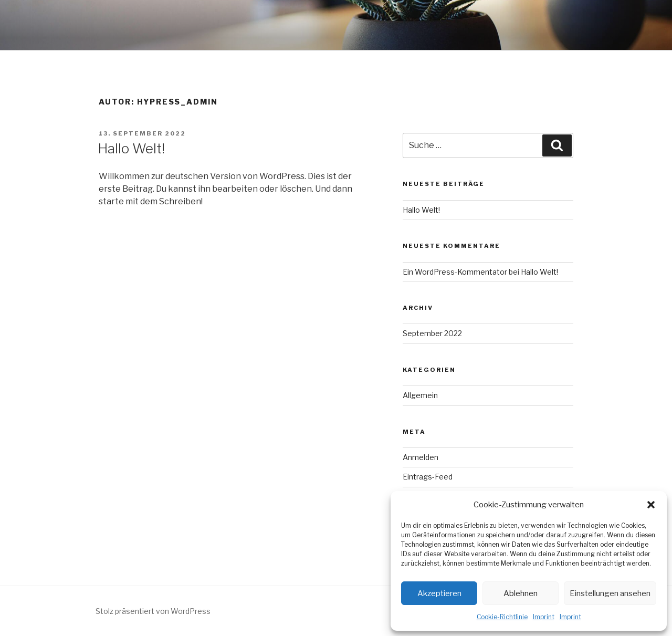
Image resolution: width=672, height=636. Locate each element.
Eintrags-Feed (428, 477)
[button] (651, 505)
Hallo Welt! (131, 148)
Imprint (544, 617)
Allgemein (420, 395)
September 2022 (432, 333)
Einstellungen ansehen (610, 593)
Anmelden (421, 457)
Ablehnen (521, 593)
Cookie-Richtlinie (502, 617)
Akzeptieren (439, 593)
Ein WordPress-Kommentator (455, 272)
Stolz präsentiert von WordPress (153, 611)
